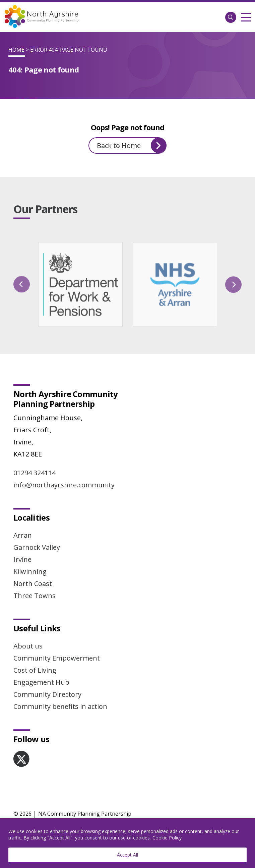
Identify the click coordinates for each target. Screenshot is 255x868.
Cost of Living (35, 670)
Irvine (22, 559)
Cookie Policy (167, 838)
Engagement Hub (41, 682)
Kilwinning (30, 571)
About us (28, 646)
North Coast (33, 584)
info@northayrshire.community (64, 485)
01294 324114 (35, 473)
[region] (127, 843)
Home (16, 50)
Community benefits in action (60, 706)
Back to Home (132, 145)
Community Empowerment (57, 658)
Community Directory (47, 694)
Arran (23, 535)
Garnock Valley (37, 547)
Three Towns (35, 596)
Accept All (127, 855)
